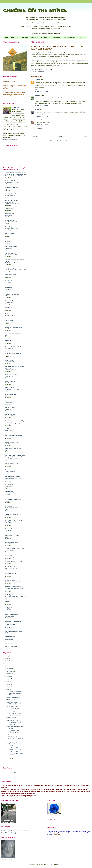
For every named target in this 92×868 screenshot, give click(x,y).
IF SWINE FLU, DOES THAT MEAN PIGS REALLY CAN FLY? (15, 693)
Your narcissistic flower (11, 416)
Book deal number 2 (10, 516)
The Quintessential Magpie (13, 477)
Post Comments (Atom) (63, 141)
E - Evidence (8, 283)
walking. (44, 71)
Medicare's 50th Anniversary (13, 587)
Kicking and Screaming (11, 568)
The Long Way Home (11, 646)
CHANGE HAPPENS (12, 700)
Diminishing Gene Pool (11, 542)
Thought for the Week (10, 196)
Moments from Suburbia (12, 294)
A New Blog (8, 437)
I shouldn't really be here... (12, 296)
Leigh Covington (10, 360)
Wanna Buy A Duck (11, 395)
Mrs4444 (37, 120)
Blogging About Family (11, 362)
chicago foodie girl (10, 268)
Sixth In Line (9, 429)
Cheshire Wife (9, 209)
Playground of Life (10, 403)
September (10, 676)
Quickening (8, 603)
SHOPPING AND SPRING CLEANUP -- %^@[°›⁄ (14, 715)
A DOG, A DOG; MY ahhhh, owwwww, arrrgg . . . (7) (14, 749)
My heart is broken (10, 189)
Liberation (8, 329)
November (10, 671)
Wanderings (8, 340)
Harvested (8, 575)
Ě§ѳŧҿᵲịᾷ (8, 601)
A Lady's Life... (9, 320)
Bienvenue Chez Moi (11, 636)
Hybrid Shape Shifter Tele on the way (14, 222)
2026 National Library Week (12, 182)
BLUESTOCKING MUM (12, 442)
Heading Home (9, 355)
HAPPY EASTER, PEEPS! (12, 204)
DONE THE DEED (11, 718)
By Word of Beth (10, 214)
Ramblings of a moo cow (12, 536)
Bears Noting (15, 37)
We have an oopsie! (10, 472)
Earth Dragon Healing (11, 274)
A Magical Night (9, 376)
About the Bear (56, 37)
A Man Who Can (9, 486)
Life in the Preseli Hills (11, 463)
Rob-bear (16, 108)
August (9, 679)
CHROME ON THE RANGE (35, 10)
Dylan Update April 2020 (11, 255)
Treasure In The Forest (11, 322)
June (8, 684)
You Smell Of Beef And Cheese (13, 582)
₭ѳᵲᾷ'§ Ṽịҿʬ (9, 608)
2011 (7, 661)
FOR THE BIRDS (11, 711)
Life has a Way (9, 530)
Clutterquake (9, 555)
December (10, 669)
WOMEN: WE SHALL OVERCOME (12, 201)
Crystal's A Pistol (10, 580)
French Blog (34, 37)
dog (36, 71)
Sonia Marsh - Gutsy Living (13, 628)
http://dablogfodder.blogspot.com (11, 833)
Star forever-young (10, 253)
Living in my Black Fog (12, 187)
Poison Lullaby (9, 485)
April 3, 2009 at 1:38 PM (41, 92)
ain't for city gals (10, 640)
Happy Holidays (9, 544)
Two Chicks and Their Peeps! (13, 567)
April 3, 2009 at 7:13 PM (41, 116)
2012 (7, 658)
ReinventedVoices (10, 529)
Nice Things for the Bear (70, 37)
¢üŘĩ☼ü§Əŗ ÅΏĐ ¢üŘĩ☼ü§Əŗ (14, 500)
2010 (7, 664)
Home (6, 37)
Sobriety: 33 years (10, 289)
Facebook (83, 37)
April (8, 689)
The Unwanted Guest (10, 524)
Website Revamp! (10, 215)
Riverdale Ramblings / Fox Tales (14, 347)
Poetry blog (25, 37)
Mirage (7, 501)
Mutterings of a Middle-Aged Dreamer (15, 424)
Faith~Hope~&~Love (11, 595)
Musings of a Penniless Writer (13, 514)
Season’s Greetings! (10, 409)
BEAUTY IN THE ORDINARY (14, 562)
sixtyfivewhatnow (10, 381)
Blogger (61, 864)
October (9, 674)
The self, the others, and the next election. (15, 383)
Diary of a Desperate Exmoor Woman (16, 455)
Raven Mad (8, 610)
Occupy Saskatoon (10, 625)
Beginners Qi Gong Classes (12, 276)
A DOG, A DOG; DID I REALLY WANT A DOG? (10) (14, 733)
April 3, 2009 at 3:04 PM (41, 106)
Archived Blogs (45, 37)
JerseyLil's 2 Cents (10, 408)
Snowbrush (38, 96)
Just (6, 335)
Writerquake (9, 288)
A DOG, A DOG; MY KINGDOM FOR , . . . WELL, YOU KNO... (13, 744)
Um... (7, 537)
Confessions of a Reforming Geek (14, 401)
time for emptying (10, 557)
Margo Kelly (9, 227)
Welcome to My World (11, 375)
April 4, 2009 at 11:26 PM (42, 125)
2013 (7, 656)
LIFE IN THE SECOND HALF (14, 353)
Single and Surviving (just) (13, 615)
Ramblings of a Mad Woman (13, 449)
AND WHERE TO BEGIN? (14, 720)
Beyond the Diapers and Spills (13, 327)
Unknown (38, 80)
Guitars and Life (10, 220)
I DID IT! (8, 444)
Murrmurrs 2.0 (9, 242)
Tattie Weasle (9, 314)
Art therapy (8, 465)
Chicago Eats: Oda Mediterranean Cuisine (16, 269)
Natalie (37, 110)
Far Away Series (10, 307)
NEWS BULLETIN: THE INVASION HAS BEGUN (14, 703)
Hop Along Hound (10, 616)
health (39, 71)
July (8, 682)
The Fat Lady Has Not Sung (12, 263)
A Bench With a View (11, 247)
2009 (7, 666)
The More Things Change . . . (12, 228)
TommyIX (49, 864)
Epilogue (7, 235)
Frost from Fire (9, 302)
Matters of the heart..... (11, 316)
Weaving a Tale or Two (11, 194)
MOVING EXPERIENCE (13, 709)
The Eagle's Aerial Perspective (14, 435)
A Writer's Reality (10, 388)
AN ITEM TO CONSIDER (13, 706)
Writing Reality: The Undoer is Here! (14, 389)
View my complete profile (10, 140)
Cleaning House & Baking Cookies (15, 549)
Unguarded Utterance (11, 573)
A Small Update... (10, 550)
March (9, 758)
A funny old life (9, 233)
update (7, 450)
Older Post (85, 137)
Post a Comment (37, 129)
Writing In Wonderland (12, 181)
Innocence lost (9, 342)
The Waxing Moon (10, 414)
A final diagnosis (9, 430)
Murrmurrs (8, 240)
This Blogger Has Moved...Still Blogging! (15, 596)
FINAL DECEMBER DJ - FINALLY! (15, 309)
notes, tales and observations (13, 334)
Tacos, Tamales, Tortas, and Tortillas (14, 176)
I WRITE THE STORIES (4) (14, 697)
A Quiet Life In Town (10, 348)
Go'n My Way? (9, 396)
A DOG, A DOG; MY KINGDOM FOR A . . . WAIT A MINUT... (15, 753)
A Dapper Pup (9, 248)
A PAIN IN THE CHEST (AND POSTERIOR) (15, 724)
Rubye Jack (8, 643)
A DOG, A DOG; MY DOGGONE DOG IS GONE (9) (15, 738)
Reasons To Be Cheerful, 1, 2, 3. (14, 621)
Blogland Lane (9, 491)
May (8, 687)
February (9, 761)
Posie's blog (8, 506)
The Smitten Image (10, 301)
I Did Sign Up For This (11, 370)
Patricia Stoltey (9, 470)
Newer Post (35, 137)
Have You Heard (10, 281)
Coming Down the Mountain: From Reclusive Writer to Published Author (16, 173)
